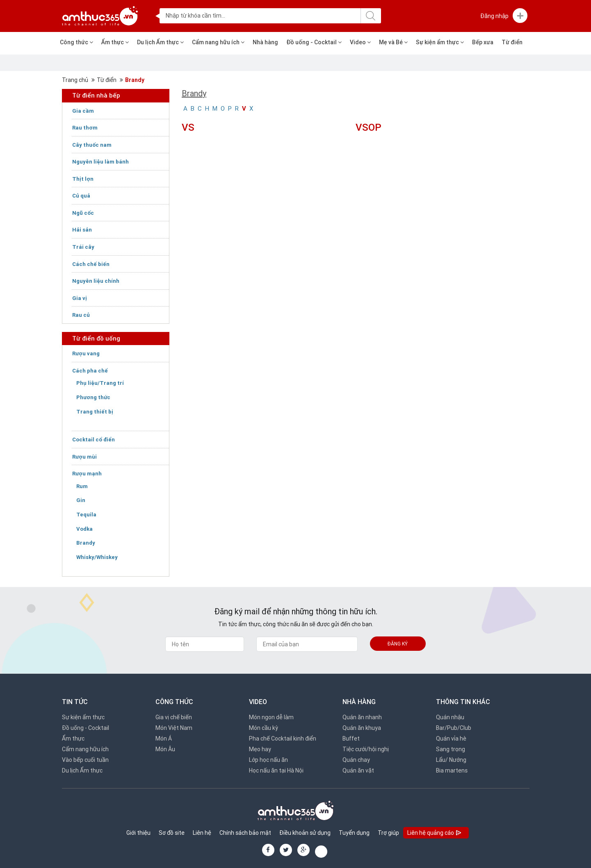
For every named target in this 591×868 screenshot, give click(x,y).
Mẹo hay (260, 749)
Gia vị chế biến (174, 717)
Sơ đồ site (172, 833)
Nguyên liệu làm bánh (100, 162)
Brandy (135, 80)
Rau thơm (85, 128)
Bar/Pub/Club (454, 728)
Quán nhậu (450, 717)
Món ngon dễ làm (271, 717)
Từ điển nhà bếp (96, 95)
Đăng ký (398, 644)
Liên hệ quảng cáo (435, 833)
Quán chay (356, 760)
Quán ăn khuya (362, 728)
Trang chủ (75, 80)
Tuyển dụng (354, 833)
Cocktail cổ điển (94, 440)
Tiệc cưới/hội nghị (366, 749)
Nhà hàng (265, 42)
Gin (81, 500)
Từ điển (512, 42)
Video (360, 42)
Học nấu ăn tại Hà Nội (276, 770)
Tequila (86, 515)
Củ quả (81, 196)
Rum (82, 486)
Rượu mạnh (87, 474)
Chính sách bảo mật (245, 833)
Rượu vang (86, 353)
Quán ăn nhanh (362, 717)
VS (188, 127)
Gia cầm (83, 111)
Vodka (84, 529)
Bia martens (452, 770)
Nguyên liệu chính (96, 281)
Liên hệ (202, 833)
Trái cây (83, 247)
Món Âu (165, 749)
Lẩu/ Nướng (451, 760)
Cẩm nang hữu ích (218, 42)
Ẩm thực (115, 42)
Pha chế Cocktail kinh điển (283, 738)
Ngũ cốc (83, 213)
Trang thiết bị (95, 412)
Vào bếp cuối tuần (85, 760)
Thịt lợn (83, 179)
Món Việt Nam (174, 728)
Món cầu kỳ (264, 728)
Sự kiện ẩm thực (440, 42)
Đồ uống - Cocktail (314, 42)
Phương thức (93, 397)
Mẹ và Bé (393, 42)
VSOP (369, 127)
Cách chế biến (91, 264)
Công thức (76, 42)
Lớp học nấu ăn (268, 760)
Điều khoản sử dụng (305, 833)
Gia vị (80, 298)
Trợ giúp (388, 833)
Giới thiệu (138, 833)
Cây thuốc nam (92, 145)
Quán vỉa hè (451, 738)
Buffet (351, 738)
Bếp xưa (483, 42)
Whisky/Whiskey (97, 557)
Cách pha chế (90, 371)
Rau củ (81, 315)
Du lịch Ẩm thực (160, 42)
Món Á (164, 738)
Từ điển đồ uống (96, 338)
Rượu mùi (84, 457)
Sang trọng (451, 749)
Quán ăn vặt (358, 770)
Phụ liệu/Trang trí (100, 383)
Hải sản (82, 230)
